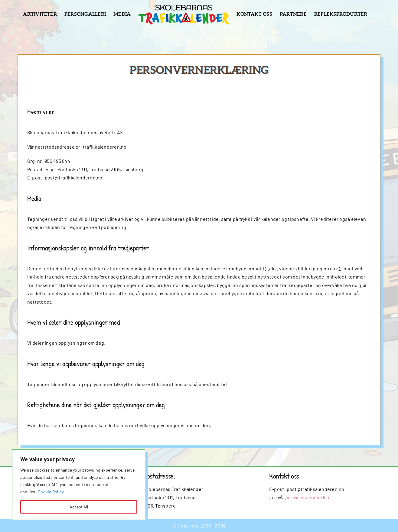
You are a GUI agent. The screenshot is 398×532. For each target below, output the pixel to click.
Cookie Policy (51, 492)
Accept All (79, 507)
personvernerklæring (307, 497)
